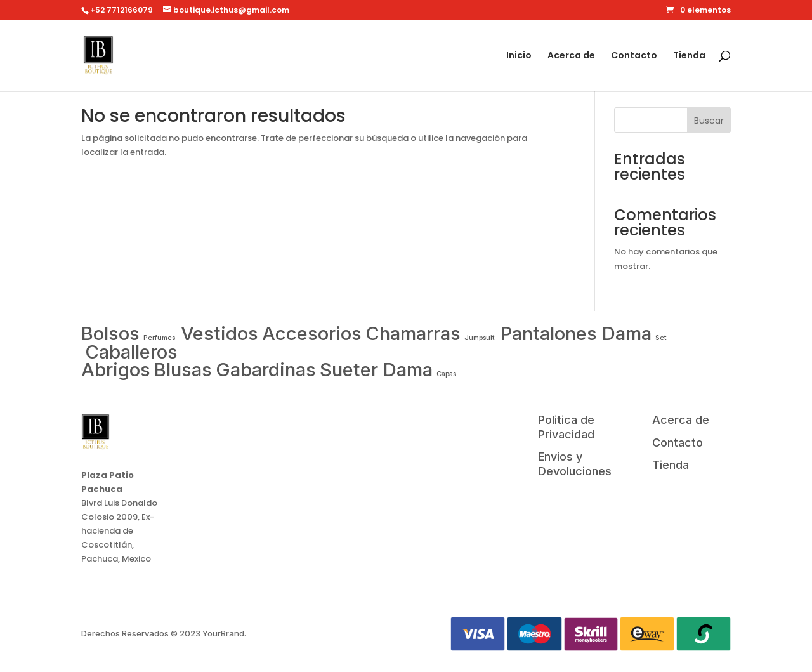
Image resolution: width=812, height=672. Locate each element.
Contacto (634, 56)
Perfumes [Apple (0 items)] (160, 338)
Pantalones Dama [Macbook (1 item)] (576, 333)
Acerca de (571, 56)
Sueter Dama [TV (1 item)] (376, 370)
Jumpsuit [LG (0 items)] (481, 338)
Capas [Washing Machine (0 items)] (446, 374)
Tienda (689, 56)
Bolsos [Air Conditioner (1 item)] (110, 333)
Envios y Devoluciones (575, 464)
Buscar (709, 121)
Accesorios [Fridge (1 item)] (312, 333)
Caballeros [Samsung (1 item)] (131, 352)
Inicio (519, 56)
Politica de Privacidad (566, 427)
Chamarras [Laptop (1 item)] (413, 333)
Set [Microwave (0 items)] (661, 338)
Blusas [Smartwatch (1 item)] (183, 370)
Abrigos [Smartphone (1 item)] (116, 370)
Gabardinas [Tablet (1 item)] (266, 370)
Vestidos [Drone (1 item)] (219, 333)
